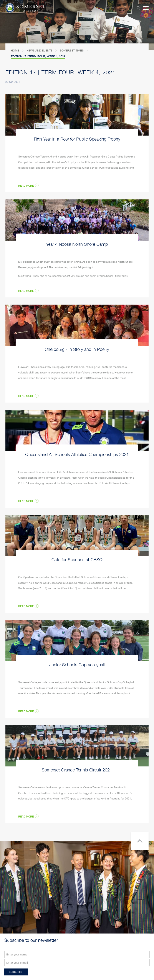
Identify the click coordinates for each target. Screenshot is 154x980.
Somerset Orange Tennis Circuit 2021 (77, 770)
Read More (26, 712)
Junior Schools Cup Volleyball (77, 664)
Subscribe (16, 972)
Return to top (140, 841)
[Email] (77, 963)
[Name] (77, 954)
